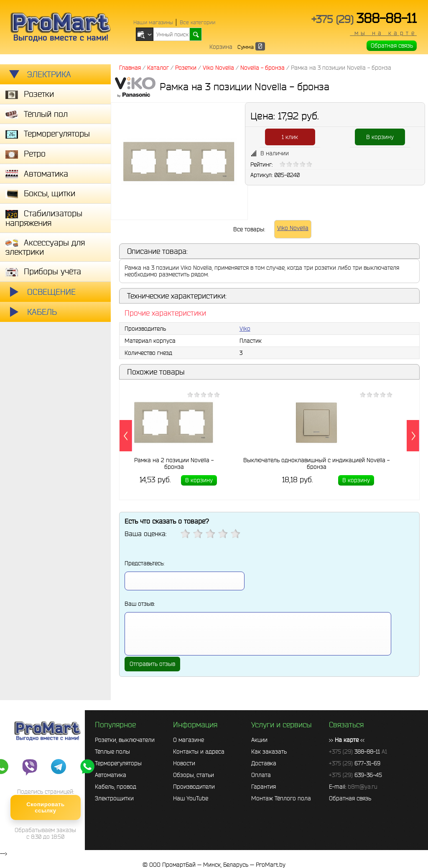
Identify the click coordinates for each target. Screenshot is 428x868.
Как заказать (269, 752)
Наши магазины (153, 22)
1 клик (290, 137)
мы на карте (383, 33)
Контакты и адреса (199, 752)
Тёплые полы (112, 752)
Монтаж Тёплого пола (281, 798)
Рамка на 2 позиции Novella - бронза (174, 463)
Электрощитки (114, 798)
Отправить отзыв (152, 664)
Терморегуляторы (118, 763)
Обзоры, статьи (194, 775)
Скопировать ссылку (45, 807)
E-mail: (353, 787)
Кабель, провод (116, 787)
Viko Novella (293, 228)
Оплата (261, 775)
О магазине (189, 740)
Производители (194, 787)
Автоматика (111, 775)
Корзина (221, 47)
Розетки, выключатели (125, 740)
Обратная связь (392, 46)
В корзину (380, 137)
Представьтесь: (144, 563)
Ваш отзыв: (140, 604)
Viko (245, 329)
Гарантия (264, 787)
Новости (184, 763)
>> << (347, 740)
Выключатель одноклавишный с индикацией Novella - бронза (316, 463)
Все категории (197, 22)
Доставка (264, 763)
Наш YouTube (191, 798)
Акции (259, 740)
